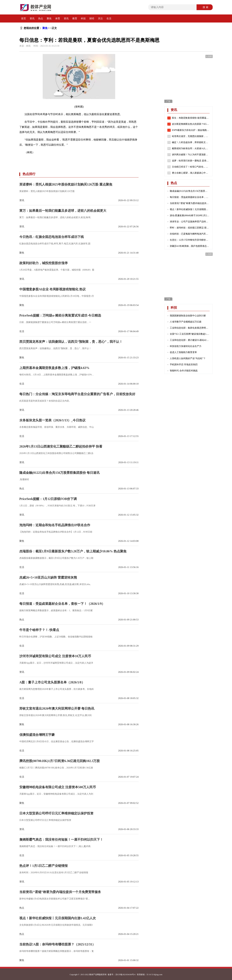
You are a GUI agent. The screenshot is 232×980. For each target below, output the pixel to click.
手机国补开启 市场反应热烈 (184, 365)
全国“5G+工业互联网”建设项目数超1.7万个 (190, 334)
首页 (24, 18)
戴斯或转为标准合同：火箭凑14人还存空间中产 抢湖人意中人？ (191, 149)
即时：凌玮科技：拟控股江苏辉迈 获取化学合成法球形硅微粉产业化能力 (190, 228)
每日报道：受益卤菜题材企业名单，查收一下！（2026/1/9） (190, 197)
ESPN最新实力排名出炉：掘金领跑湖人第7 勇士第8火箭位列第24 (191, 130)
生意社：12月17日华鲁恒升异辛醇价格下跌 (190, 240)
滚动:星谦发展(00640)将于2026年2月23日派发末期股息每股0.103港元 (190, 216)
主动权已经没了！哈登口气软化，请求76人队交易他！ (191, 167)
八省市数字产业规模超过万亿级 (186, 322)
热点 (41, 18)
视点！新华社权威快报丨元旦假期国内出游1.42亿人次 (190, 209)
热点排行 (29, 174)
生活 (109, 18)
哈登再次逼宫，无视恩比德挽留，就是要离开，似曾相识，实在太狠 (191, 136)
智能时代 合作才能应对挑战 (184, 371)
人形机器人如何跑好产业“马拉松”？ (188, 358)
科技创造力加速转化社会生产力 (186, 346)
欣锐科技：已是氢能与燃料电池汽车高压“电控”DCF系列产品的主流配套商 (190, 234)
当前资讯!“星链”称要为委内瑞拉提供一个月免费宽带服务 (190, 203)
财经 (92, 18)
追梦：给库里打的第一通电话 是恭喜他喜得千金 (191, 161)
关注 (100, 18)
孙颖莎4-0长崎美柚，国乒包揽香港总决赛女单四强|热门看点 (190, 246)
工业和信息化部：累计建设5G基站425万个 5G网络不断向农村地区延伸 (190, 340)
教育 (75, 18)
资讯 (32, 18)
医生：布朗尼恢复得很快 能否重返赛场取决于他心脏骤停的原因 (191, 118)
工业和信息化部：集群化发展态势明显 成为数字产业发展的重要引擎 (190, 328)
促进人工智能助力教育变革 (183, 352)
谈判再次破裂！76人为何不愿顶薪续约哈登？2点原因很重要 (191, 155)
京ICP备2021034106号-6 (125, 975)
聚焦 (49, 18)
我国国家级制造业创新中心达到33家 (188, 316)
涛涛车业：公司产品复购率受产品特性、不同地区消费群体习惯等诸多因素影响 (190, 222)
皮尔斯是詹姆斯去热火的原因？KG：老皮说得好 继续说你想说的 (191, 124)
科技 (83, 18)
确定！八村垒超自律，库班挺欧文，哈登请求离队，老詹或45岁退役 (191, 142)
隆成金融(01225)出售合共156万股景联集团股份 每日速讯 (190, 191)
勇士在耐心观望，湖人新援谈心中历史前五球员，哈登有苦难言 (191, 173)
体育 (58, 18)
